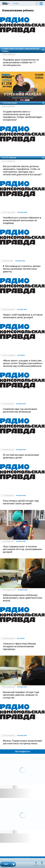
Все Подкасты (23, 752)
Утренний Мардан (9, 103)
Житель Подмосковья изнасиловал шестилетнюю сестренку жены (22, 742)
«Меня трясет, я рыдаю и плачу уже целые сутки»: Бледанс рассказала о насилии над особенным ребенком (23, 363)
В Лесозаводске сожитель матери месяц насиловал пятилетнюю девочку (22, 269)
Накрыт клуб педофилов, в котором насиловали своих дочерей (23, 316)
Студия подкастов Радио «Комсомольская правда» (20, 50)
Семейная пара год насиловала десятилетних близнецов (20, 410)
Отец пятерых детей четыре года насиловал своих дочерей (21, 502)
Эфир (42, 865)
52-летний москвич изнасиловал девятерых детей (21, 456)
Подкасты (36, 865)
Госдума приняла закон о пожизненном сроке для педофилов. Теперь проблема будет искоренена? (23, 116)
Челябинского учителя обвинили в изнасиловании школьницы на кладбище (22, 220)
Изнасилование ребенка (18, 10)
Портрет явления (9, 158)
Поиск (37, 3)
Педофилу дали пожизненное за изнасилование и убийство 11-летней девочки (21, 62)
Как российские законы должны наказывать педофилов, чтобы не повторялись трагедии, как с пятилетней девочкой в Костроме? (22, 170)
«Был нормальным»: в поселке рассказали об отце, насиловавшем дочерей (22, 549)
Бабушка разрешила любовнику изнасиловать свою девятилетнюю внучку (23, 598)
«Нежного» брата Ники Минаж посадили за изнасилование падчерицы (19, 646)
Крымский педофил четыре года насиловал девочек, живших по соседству (21, 695)
